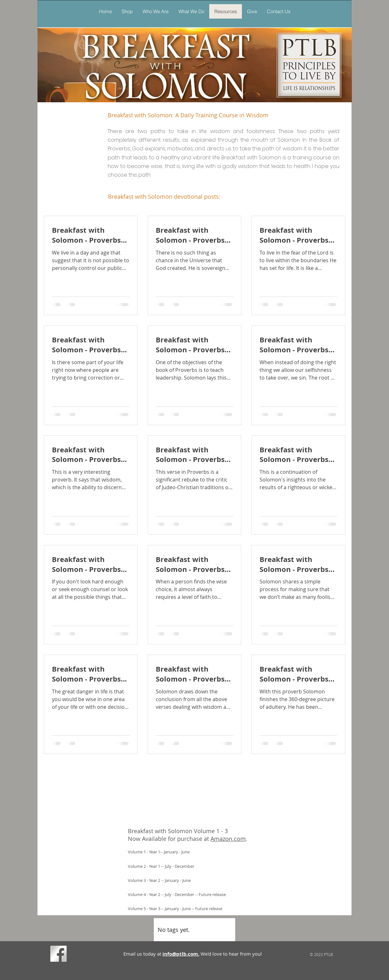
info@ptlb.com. (181, 954)
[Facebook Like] (81, 955)
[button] (191, 11)
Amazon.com (228, 839)
